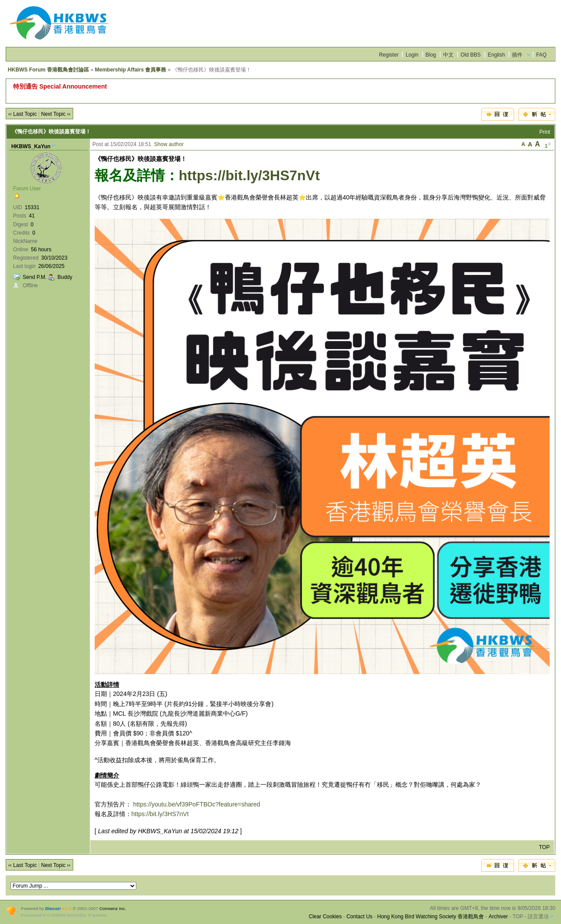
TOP (544, 847)
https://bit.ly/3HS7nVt (249, 175)
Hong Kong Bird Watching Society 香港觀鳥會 (430, 917)
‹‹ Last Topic (23, 114)
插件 (517, 55)
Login (412, 55)
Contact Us (359, 917)
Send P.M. (35, 277)
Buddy (65, 277)
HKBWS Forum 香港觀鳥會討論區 (48, 70)
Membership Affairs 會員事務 (130, 70)
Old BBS (471, 55)
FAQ (541, 55)
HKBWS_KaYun (31, 146)
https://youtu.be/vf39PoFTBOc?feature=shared (197, 804)
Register (389, 55)
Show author (169, 144)
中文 (448, 55)
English (496, 55)
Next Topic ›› (56, 114)
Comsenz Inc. (113, 908)
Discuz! (53, 908)
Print (545, 132)
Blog (431, 55)
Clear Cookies (325, 917)
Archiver (498, 917)
